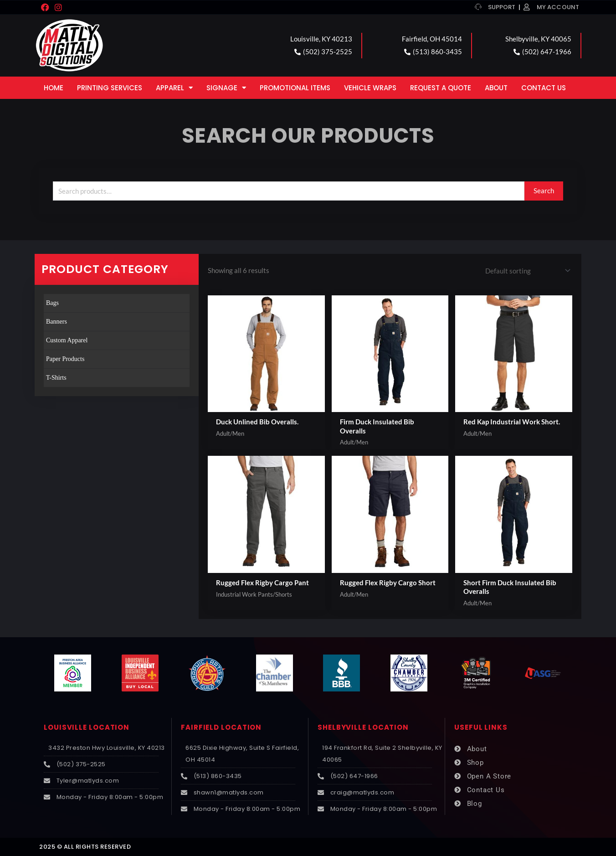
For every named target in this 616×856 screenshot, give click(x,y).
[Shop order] (526, 271)
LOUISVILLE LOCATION (87, 728)
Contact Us (544, 88)
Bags (52, 303)
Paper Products (65, 359)
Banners (56, 322)
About (496, 88)
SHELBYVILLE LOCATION (363, 728)
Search (544, 191)
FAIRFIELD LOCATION (221, 728)
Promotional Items (295, 88)
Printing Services (110, 88)
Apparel (174, 88)
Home (54, 88)
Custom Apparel (67, 340)
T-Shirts (56, 378)
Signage (226, 88)
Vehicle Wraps (370, 88)
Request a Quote (441, 88)
